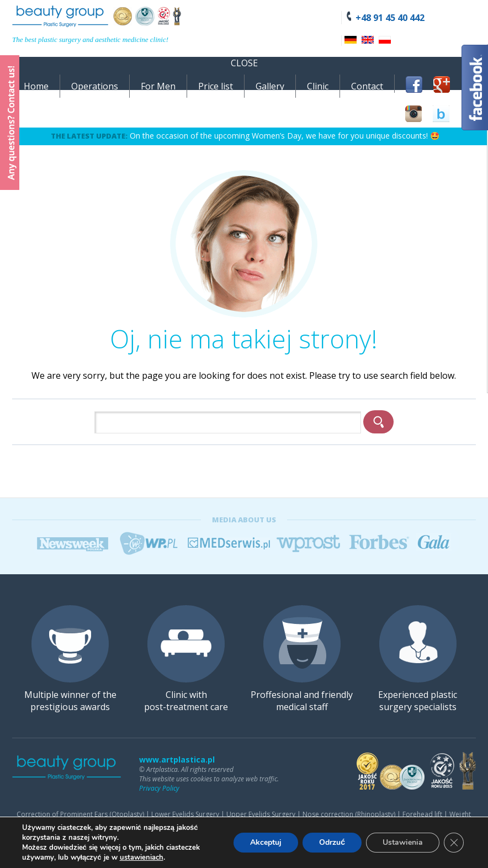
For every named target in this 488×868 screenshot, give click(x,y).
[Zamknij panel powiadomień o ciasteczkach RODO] (454, 843)
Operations (95, 86)
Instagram (413, 114)
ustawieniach (142, 858)
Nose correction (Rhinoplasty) (349, 814)
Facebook (414, 84)
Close (244, 63)
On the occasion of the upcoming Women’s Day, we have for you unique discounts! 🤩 (285, 136)
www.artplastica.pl (177, 759)
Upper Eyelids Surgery (261, 814)
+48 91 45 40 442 (390, 18)
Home (36, 86)
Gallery (270, 86)
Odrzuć (332, 842)
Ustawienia (403, 842)
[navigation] (244, 73)
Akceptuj (266, 842)
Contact (367, 86)
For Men (158, 86)
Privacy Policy (159, 788)
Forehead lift (422, 814)
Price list (216, 86)
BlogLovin (441, 114)
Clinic (318, 86)
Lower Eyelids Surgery (185, 814)
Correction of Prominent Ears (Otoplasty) (80, 814)
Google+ (442, 84)
